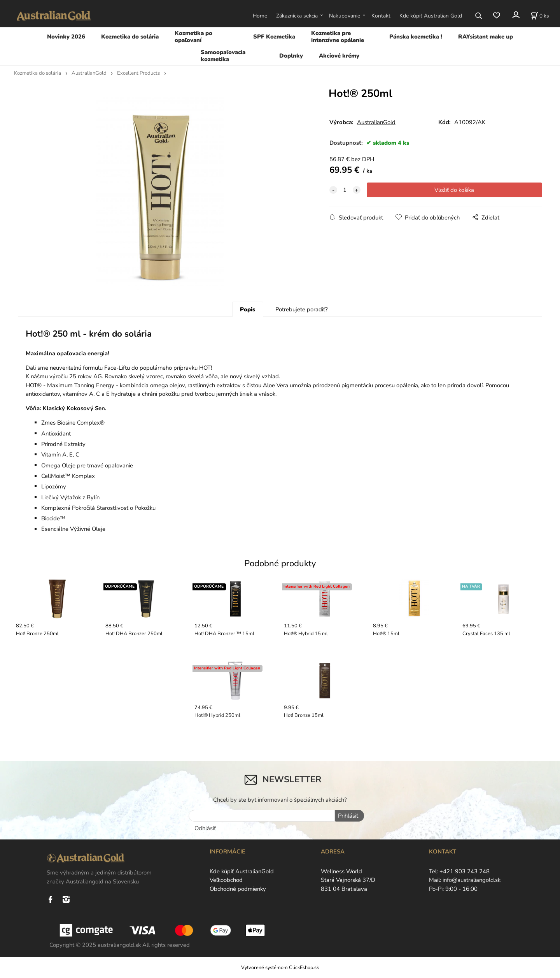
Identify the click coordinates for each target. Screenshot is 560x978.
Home (260, 16)
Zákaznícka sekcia (297, 16)
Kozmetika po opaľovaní (193, 37)
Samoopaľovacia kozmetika (223, 56)
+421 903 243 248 (465, 872)
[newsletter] (262, 818)
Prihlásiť (347, 818)
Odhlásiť (205, 829)
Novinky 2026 (66, 37)
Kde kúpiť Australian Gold (431, 16)
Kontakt (381, 16)
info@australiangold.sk (472, 881)
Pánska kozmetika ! (416, 37)
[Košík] (540, 16)
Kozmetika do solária (130, 37)
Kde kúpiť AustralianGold (242, 872)
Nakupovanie (345, 16)
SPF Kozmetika (274, 37)
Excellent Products (138, 73)
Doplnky (291, 56)
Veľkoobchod (226, 881)
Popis (248, 311)
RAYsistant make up (486, 37)
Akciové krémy (339, 56)
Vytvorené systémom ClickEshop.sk (280, 968)
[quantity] (345, 190)
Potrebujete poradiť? (302, 311)
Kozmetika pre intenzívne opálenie (338, 37)
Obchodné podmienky (238, 889)
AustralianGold (89, 73)
